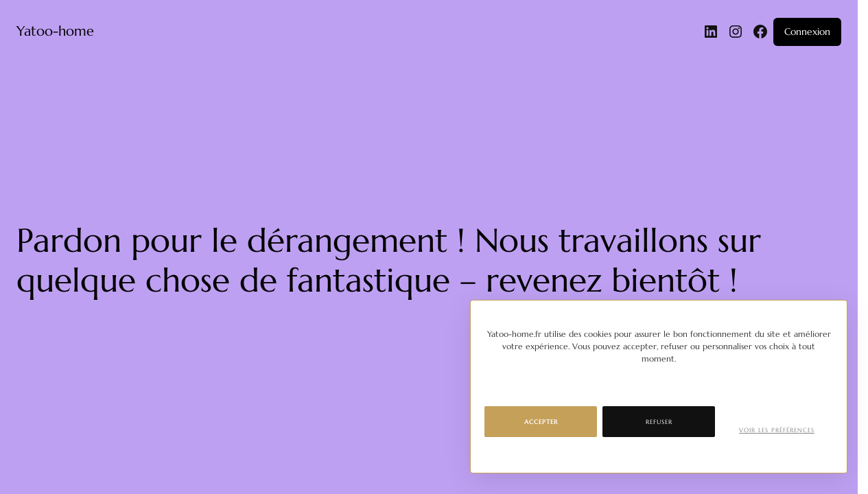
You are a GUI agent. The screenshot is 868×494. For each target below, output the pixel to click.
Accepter (541, 422)
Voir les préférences (777, 430)
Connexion (807, 32)
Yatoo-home (55, 31)
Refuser (659, 422)
